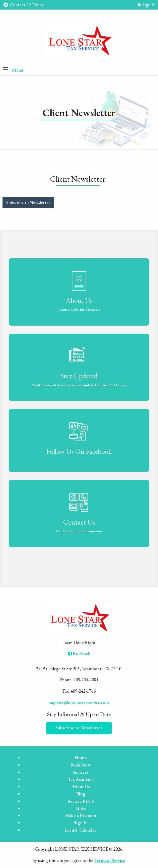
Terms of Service (110, 860)
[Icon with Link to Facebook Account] (79, 654)
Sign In (147, 5)
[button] (6, 70)
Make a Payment (81, 815)
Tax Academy (81, 779)
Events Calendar (81, 830)
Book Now (81, 765)
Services (81, 772)
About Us (81, 786)
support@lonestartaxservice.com (79, 702)
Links (81, 808)
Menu (18, 70)
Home (81, 758)
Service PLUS (81, 801)
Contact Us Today (24, 5)
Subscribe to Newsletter (28, 202)
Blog (81, 794)
